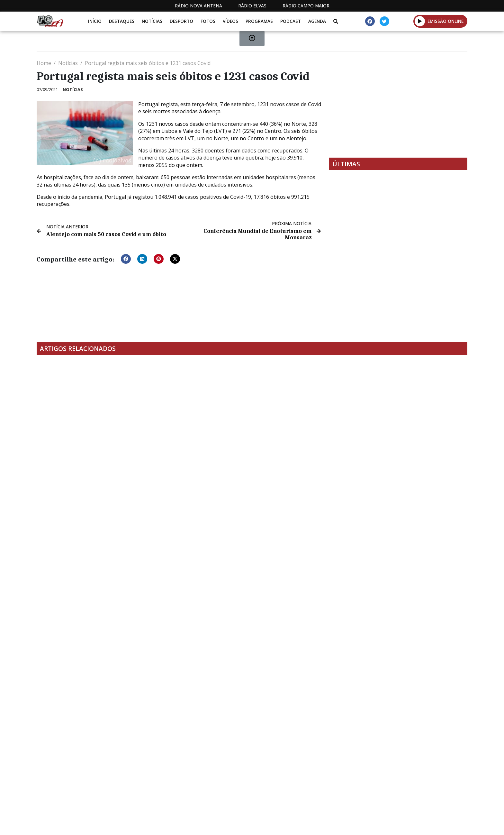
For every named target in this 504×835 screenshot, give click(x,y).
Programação (304, 792)
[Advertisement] (398, 105)
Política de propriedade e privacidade (421, 792)
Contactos (347, 792)
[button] (126, 259)
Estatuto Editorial (250, 792)
